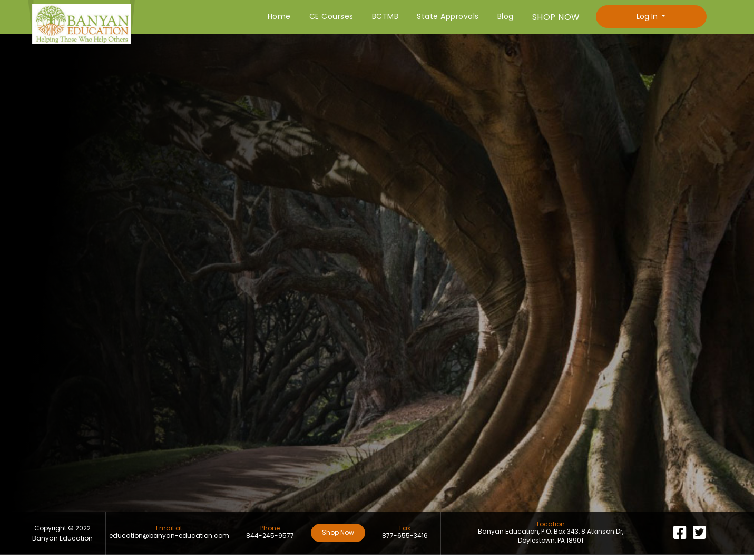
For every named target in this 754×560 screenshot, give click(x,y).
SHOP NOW (556, 17)
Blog (506, 16)
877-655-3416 (405, 536)
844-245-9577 (270, 536)
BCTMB (385, 16)
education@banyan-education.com (169, 536)
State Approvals (448, 16)
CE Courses (331, 16)
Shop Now (338, 532)
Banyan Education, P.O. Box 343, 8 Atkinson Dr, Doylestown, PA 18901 (551, 536)
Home (279, 16)
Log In (648, 16)
